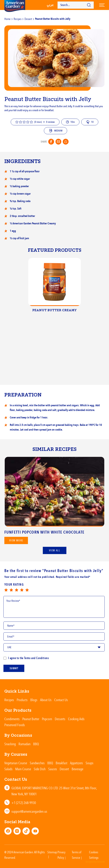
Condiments (12, 719)
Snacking (10, 744)
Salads (8, 769)
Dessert (28, 19)
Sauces (53, 769)
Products (22, 700)
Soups (90, 763)
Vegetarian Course (16, 763)
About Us (46, 700)
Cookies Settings (94, 855)
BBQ (36, 744)
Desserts (60, 719)
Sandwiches (37, 763)
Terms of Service (77, 855)
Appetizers (76, 763)
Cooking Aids (76, 719)
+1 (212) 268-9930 (24, 803)
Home (7, 19)
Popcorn (47, 719)
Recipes (18, 19)
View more (16, 543)
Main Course (23, 769)
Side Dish (40, 769)
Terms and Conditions (36, 658)
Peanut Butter (31, 719)
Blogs (34, 700)
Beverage (77, 769)
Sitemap (52, 852)
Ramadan (24, 744)
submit (14, 669)
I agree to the (26, 658)
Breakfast (61, 763)
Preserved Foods (15, 725)
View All (54, 550)
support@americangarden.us (29, 811)
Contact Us (61, 700)
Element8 (101, 862)
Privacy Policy (61, 855)
